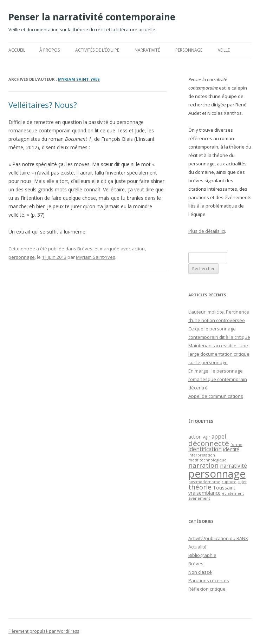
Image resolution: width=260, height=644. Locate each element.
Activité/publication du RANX (218, 538)
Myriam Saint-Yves (79, 79)
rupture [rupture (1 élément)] (229, 482)
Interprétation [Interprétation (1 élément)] (202, 455)
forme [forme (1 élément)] (236, 445)
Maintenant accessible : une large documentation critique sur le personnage (219, 354)
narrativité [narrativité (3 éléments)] (233, 466)
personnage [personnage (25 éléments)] (217, 474)
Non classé (200, 572)
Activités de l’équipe (97, 50)
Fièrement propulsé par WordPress (44, 631)
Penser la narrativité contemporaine (92, 17)
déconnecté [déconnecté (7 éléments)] (209, 443)
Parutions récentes (209, 580)
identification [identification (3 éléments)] (205, 449)
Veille (224, 50)
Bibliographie (202, 555)
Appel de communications (216, 396)
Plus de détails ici (207, 231)
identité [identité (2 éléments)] (231, 449)
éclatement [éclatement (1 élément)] (233, 493)
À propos (50, 50)
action (138, 249)
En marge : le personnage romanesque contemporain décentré (218, 379)
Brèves (85, 249)
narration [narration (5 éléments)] (203, 465)
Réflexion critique (207, 589)
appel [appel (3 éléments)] (219, 436)
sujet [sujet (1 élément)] (242, 482)
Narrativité (147, 50)
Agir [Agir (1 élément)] (207, 437)
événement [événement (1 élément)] (199, 498)
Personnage (189, 50)
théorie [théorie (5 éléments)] (200, 487)
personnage (22, 257)
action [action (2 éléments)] (195, 437)
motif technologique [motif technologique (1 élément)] (207, 460)
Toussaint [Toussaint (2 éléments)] (224, 488)
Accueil (17, 50)
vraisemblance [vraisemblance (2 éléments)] (204, 493)
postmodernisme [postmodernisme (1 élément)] (204, 482)
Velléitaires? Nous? (43, 105)
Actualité (197, 547)
